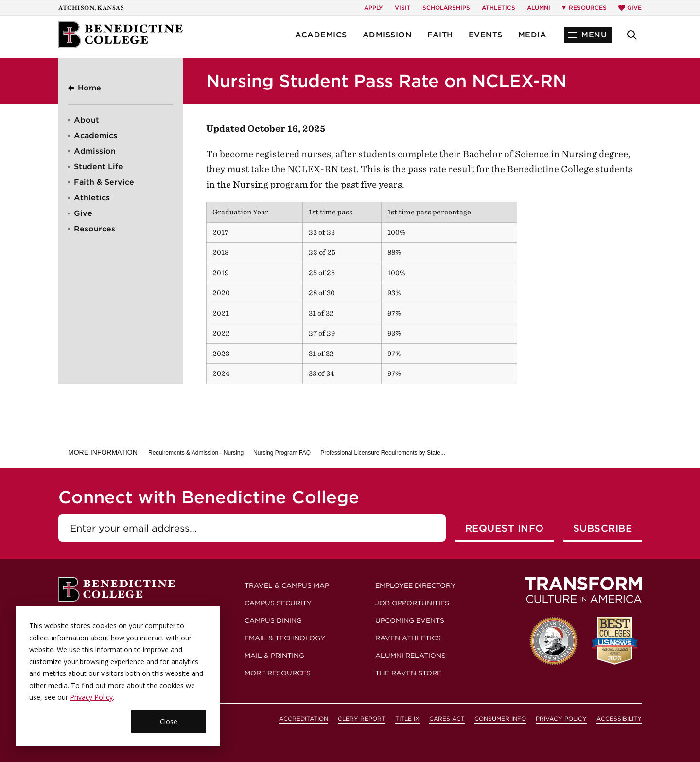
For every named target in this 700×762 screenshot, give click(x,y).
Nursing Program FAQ (282, 453)
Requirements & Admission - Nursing (196, 453)
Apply (374, 8)
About (87, 120)
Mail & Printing (274, 656)
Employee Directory (415, 585)
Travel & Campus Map (287, 585)
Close (169, 721)
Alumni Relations (411, 656)
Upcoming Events (410, 620)
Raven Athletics (408, 638)
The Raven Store (408, 673)
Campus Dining (273, 620)
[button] (588, 35)
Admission (387, 35)
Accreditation (304, 718)
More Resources (278, 673)
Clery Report (362, 718)
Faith (440, 35)
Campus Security (278, 603)
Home (89, 88)
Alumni (539, 8)
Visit (403, 8)
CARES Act (447, 718)
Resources (95, 229)
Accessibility (619, 718)
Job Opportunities (412, 603)
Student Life (98, 167)
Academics (321, 35)
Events (486, 35)
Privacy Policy (91, 697)
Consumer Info (500, 718)
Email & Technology (285, 638)
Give (630, 8)
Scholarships (446, 8)
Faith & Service (104, 182)
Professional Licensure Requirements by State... (383, 453)
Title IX (407, 718)
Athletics (499, 8)
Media (533, 35)
